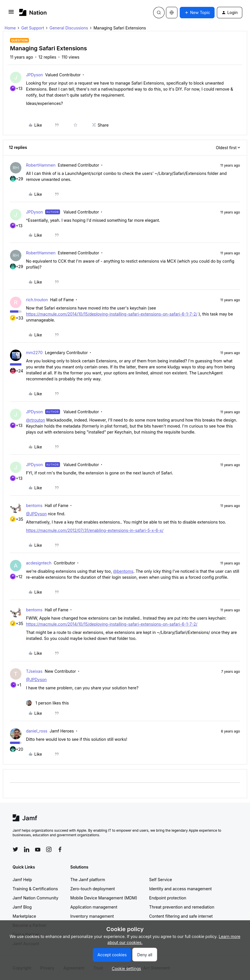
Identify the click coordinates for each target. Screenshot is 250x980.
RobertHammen (41, 165)
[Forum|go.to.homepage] (33, 12)
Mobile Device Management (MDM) (104, 898)
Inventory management (92, 916)
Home (10, 28)
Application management (94, 907)
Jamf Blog (22, 907)
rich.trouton (37, 300)
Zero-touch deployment (93, 889)
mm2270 (34, 353)
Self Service (161, 880)
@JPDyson (36, 514)
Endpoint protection (168, 898)
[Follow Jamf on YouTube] (38, 849)
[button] (11, 14)
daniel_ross (37, 731)
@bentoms (123, 571)
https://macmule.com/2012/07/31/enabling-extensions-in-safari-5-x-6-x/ (95, 530)
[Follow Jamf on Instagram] (49, 849)
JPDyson (34, 75)
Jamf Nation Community (35, 898)
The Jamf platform (88, 880)
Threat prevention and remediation (182, 907)
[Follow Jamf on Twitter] (15, 849)
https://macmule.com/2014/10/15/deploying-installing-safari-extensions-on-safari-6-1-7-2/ (112, 314)
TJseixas (34, 671)
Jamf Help (22, 880)
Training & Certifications (35, 889)
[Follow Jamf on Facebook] (60, 849)
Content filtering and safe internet (181, 916)
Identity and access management (180, 889)
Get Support (33, 28)
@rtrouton (35, 420)
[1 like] (47, 703)
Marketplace (24, 916)
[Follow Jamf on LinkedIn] (27, 849)
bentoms (34, 505)
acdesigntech (39, 563)
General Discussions (69, 28)
